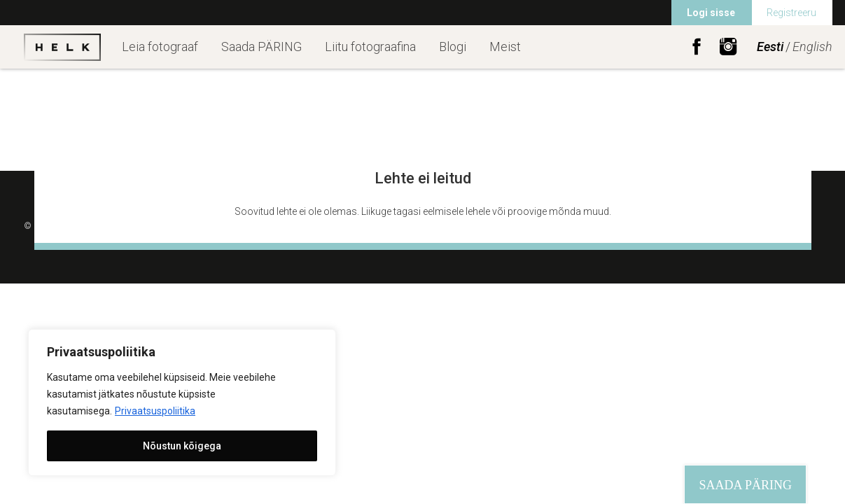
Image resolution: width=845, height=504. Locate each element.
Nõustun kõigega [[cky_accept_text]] (182, 446)
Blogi (453, 47)
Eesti (770, 47)
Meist (505, 47)
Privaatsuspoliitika (155, 411)
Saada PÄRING (261, 47)
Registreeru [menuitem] (791, 13)
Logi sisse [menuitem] (711, 13)
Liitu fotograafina (370, 47)
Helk (62, 47)
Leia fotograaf (160, 47)
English (812, 47)
